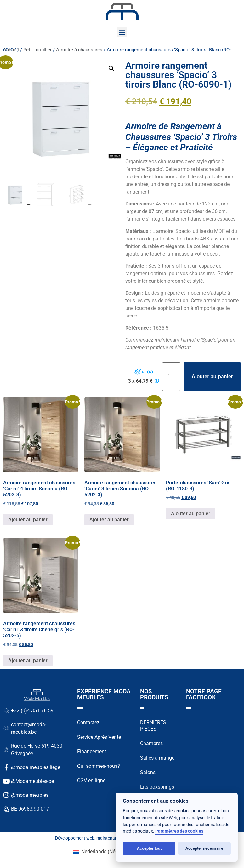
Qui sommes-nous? (99, 766)
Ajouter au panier (212, 376)
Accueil (11, 50)
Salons (148, 772)
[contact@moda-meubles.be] (6, 728)
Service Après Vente (99, 737)
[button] (122, 32)
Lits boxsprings (157, 787)
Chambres (151, 743)
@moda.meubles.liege (36, 767)
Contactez (88, 723)
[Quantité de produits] (171, 377)
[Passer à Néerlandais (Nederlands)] (105, 852)
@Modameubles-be (32, 781)
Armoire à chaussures (79, 50)
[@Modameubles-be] (6, 781)
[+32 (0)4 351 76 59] (6, 711)
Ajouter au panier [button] (28, 520)
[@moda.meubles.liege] (6, 767)
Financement (92, 752)
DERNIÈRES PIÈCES (153, 726)
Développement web (75, 838)
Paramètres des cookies (179, 831)
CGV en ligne (91, 781)
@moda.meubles (30, 795)
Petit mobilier (37, 50)
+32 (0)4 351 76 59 (32, 711)
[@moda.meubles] (6, 795)
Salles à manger (158, 758)
